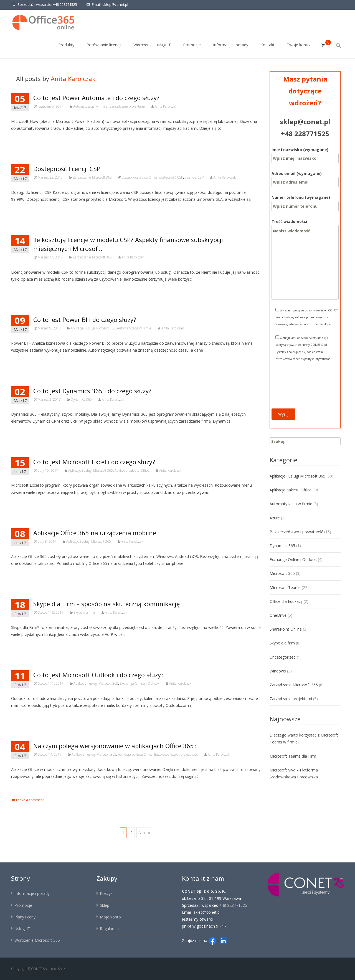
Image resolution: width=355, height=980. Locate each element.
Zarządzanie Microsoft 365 (92, 177)
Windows (278, 671)
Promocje (192, 50)
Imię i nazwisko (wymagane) (305, 154)
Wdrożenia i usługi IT (152, 50)
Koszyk (106, 893)
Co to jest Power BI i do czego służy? (85, 319)
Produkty (66, 50)
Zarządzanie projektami (127, 106)
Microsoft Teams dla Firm (293, 756)
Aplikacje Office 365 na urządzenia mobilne (95, 533)
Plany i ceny (25, 917)
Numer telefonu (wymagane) (305, 202)
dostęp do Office (145, 177)
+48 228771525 (65, 4)
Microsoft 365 (282, 573)
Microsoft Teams (285, 587)
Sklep (105, 905)
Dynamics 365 (81, 399)
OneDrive (278, 615)
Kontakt (267, 50)
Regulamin (109, 929)
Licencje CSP (194, 177)
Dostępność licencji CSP (67, 169)
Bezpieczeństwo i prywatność (176, 754)
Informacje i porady (231, 50)
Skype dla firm (84, 612)
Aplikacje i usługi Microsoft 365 (93, 328)
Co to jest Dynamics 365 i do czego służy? (92, 391)
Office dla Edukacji (286, 601)
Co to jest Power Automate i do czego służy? (96, 98)
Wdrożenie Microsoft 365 (37, 940)
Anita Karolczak (73, 78)
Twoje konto (298, 50)
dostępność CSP (171, 177)
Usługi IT (22, 929)
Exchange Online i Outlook (140, 683)
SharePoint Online (286, 629)
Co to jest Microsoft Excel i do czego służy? (94, 462)
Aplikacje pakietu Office (132, 470)
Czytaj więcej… (26, 139)
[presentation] (294, 389)
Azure (275, 518)
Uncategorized (283, 657)
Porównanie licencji (104, 50)
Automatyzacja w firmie (90, 106)
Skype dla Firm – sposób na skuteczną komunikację (106, 604)
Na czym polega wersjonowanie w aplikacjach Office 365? (115, 746)
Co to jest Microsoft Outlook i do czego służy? (98, 675)
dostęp (127, 177)
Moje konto (110, 917)
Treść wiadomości (305, 225)
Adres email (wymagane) (305, 178)
